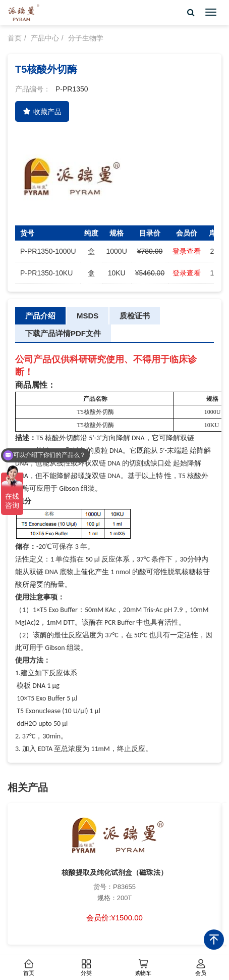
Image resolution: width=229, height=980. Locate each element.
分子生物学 (86, 38)
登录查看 (187, 251)
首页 (29, 968)
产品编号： (33, 89)
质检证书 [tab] (135, 316)
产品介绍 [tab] (40, 316)
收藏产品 (42, 111)
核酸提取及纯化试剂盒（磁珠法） (115, 872)
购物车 (143, 968)
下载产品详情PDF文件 (63, 333)
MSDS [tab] (88, 316)
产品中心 (45, 38)
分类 (86, 968)
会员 (200, 968)
